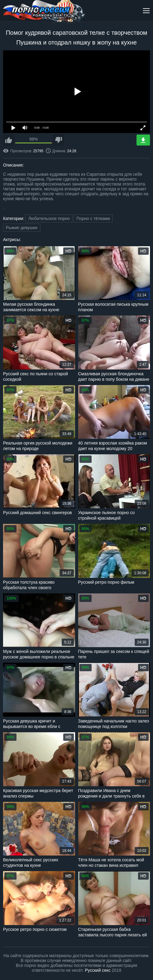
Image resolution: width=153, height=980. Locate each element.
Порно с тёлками (93, 218)
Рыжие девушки (22, 228)
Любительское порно (49, 218)
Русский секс (98, 970)
